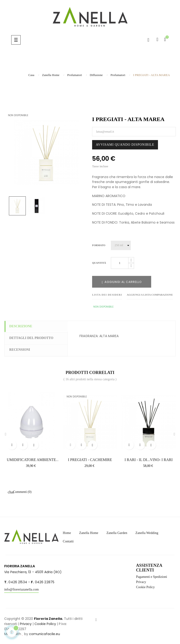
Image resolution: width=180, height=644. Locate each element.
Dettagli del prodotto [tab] (34, 338)
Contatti (68, 540)
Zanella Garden (117, 532)
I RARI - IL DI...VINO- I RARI (148, 459)
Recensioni (22, 349)
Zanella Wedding (147, 532)
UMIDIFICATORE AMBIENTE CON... (31, 459)
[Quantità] (120, 263)
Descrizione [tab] (23, 326)
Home (67, 532)
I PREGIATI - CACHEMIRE (90, 459)
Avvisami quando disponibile (125, 145)
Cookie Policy (146, 586)
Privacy (141, 581)
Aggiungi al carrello (122, 282)
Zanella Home (89, 532)
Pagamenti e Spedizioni (152, 576)
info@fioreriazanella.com (21, 589)
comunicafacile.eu (45, 633)
